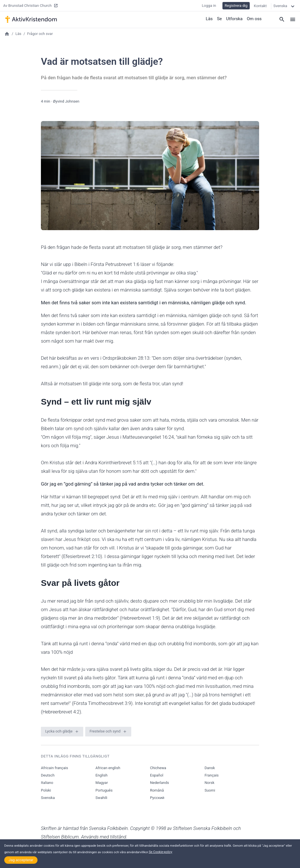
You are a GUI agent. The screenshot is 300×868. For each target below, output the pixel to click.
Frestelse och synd (105, 731)
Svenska (48, 798)
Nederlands (160, 783)
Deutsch (48, 775)
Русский (157, 798)
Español (157, 775)
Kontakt (260, 6)
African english (108, 768)
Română (157, 790)
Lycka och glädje (59, 731)
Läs (210, 18)
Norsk (210, 783)
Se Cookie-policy (161, 852)
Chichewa (158, 768)
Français (212, 775)
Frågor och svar (40, 34)
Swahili (101, 798)
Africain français (54, 768)
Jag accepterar (21, 860)
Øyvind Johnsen (66, 101)
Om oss (254, 18)
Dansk (210, 768)
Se (220, 18)
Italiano (47, 783)
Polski (46, 790)
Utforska (235, 18)
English (101, 775)
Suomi (210, 790)
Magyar (102, 783)
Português (104, 790)
